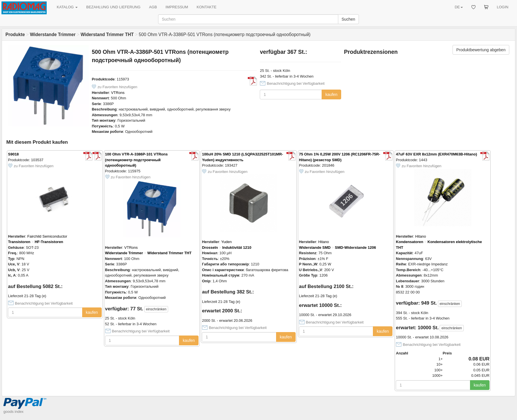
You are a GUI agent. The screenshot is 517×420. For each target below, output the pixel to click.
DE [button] (459, 7)
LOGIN (503, 7)
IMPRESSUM (177, 7)
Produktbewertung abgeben (481, 50)
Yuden (226, 242)
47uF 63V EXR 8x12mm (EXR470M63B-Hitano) (436, 154)
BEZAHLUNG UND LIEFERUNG (113, 7)
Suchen (348, 19)
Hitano (324, 242)
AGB (153, 7)
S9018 (13, 154)
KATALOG (67, 7)
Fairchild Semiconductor (47, 236)
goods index (13, 412)
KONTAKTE (207, 7)
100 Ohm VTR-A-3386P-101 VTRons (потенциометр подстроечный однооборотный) (136, 160)
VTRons (118, 93)
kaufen (331, 94)
